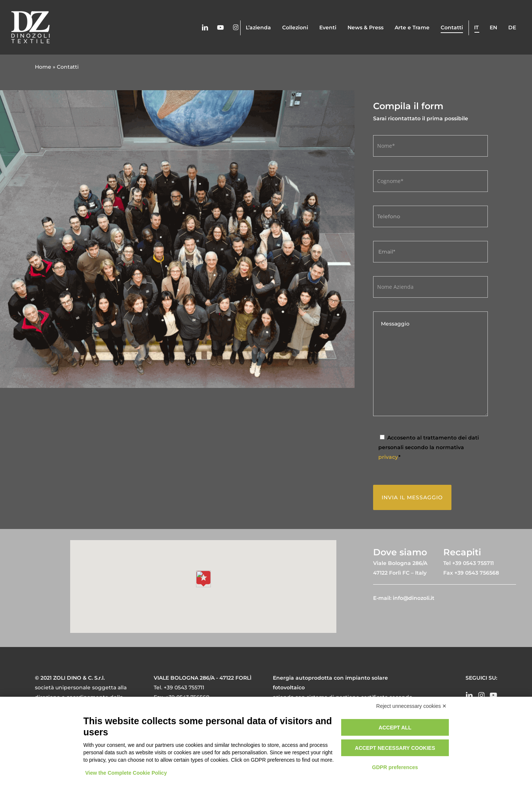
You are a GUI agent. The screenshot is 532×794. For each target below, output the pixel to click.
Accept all (395, 728)
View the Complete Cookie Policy (126, 773)
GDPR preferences (395, 767)
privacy (388, 457)
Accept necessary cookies (395, 748)
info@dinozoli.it (414, 598)
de (512, 27)
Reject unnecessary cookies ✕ (411, 706)
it (476, 27)
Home (43, 67)
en (493, 27)
